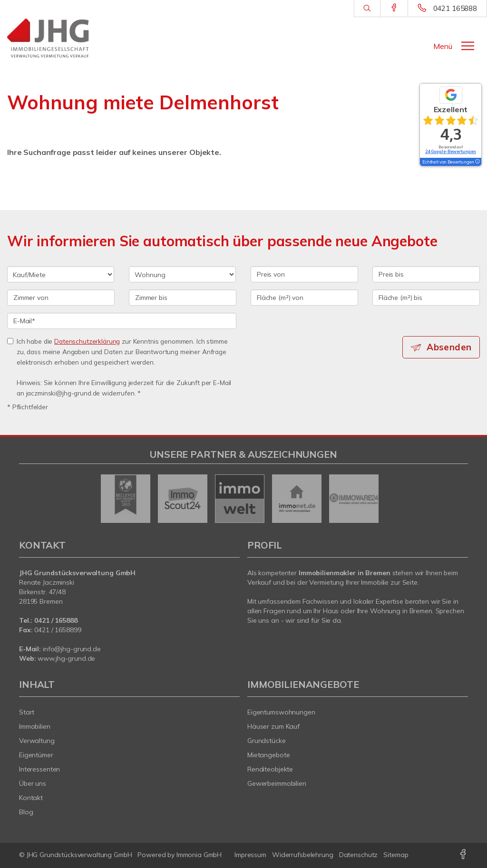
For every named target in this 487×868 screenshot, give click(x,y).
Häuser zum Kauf (273, 726)
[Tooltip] (477, 162)
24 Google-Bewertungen (451, 151)
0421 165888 (455, 8)
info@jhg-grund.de (72, 649)
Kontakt (31, 798)
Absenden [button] (449, 347)
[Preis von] (304, 274)
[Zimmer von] (61, 298)
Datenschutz (359, 855)
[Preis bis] (426, 274)
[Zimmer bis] (183, 298)
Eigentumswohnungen (281, 712)
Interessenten (39, 769)
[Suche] (367, 9)
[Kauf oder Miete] (61, 274)
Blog (26, 812)
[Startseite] (61, 38)
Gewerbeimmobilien (277, 783)
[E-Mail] (122, 321)
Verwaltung (37, 741)
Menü (443, 46)
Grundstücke (267, 741)
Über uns (33, 783)
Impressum (250, 855)
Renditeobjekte (270, 769)
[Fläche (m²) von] (304, 298)
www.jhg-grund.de (66, 658)
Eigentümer (36, 755)
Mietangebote (269, 755)
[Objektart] (182, 274)
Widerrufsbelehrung (303, 855)
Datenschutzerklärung (87, 341)
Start (27, 712)
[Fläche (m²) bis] (426, 298)
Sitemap (396, 855)
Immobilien (35, 726)
